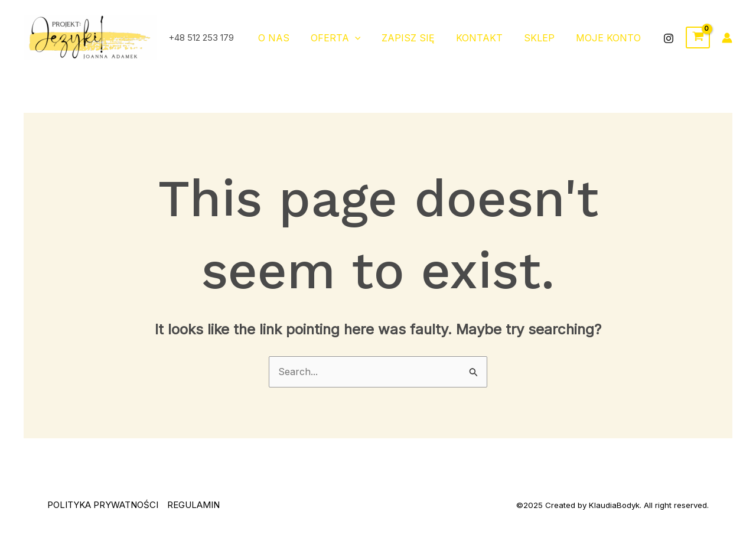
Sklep (543, 38)
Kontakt (485, 38)
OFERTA (346, 38)
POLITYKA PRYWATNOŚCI (103, 505)
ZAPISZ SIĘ (416, 38)
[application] (366, 38)
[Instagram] (669, 38)
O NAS (287, 38)
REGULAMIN (193, 505)
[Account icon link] (727, 38)
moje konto (610, 38)
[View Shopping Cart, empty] (698, 38)
